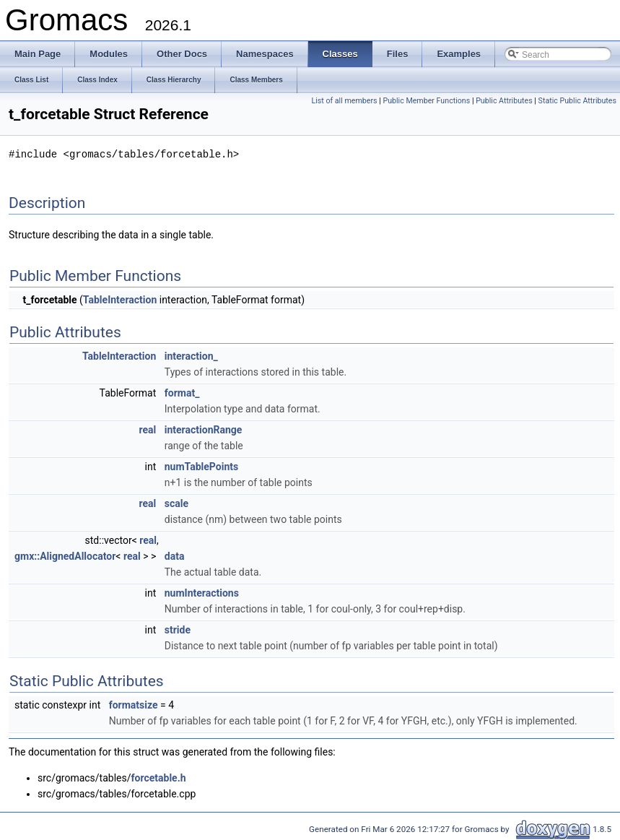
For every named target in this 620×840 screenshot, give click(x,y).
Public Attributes (504, 101)
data (175, 555)
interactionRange (204, 429)
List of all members (344, 101)
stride (178, 629)
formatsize (134, 704)
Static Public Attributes (577, 101)
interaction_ (191, 355)
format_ (182, 392)
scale (176, 503)
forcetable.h (159, 777)
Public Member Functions (426, 101)
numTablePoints (201, 466)
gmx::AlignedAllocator (65, 555)
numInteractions (202, 592)
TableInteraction (120, 299)
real (148, 429)
